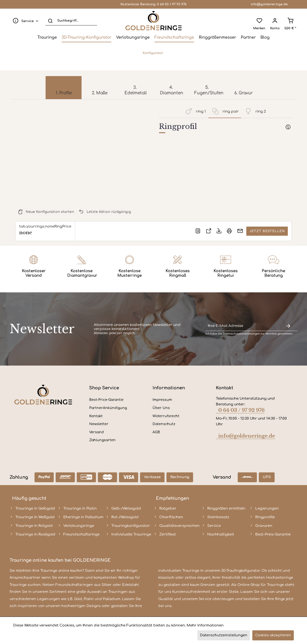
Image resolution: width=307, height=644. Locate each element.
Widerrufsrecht (166, 416)
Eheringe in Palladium (83, 517)
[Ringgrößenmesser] (217, 37)
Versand (97, 432)
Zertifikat (168, 534)
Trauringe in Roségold (35, 534)
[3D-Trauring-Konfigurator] (86, 37)
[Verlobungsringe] (133, 37)
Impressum (162, 400)
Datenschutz (164, 424)
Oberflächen (171, 517)
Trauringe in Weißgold (35, 517)
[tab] (225, 127)
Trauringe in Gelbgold (35, 509)
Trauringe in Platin (80, 509)
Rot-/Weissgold (125, 517)
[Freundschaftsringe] (174, 37)
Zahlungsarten (102, 440)
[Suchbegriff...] (71, 21)
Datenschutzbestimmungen (241, 334)
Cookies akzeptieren (273, 635)
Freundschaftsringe (81, 534)
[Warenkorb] (290, 21)
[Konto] (275, 21)
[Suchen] (50, 21)
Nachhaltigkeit (221, 534)
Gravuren (264, 526)
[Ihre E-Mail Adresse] (242, 326)
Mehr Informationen (205, 625)
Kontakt (96, 416)
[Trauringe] (47, 37)
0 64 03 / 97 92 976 (172, 4)
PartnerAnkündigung (108, 408)
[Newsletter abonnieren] (288, 326)
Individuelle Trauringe (131, 534)
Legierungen (267, 509)
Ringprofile (265, 517)
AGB (156, 432)
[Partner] (248, 37)
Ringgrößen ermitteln (226, 509)
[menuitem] (24, 21)
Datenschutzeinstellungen (224, 635)
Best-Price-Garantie (106, 400)
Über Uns (161, 408)
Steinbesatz (218, 517)
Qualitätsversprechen (179, 526)
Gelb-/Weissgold (126, 509)
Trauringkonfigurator (131, 526)
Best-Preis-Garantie (273, 534)
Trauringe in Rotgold (34, 526)
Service (214, 526)
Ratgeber (168, 509)
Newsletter (99, 424)
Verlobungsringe (79, 526)
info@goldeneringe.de (269, 4)
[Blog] (265, 37)
